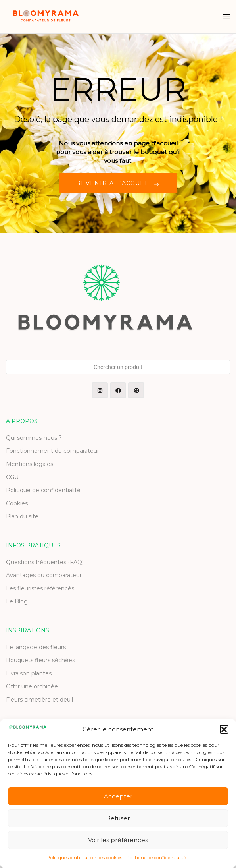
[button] (224, 729)
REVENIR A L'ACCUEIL (115, 183)
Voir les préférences (118, 840)
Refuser (118, 818)
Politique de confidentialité (156, 857)
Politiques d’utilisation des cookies (84, 857)
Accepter (118, 796)
